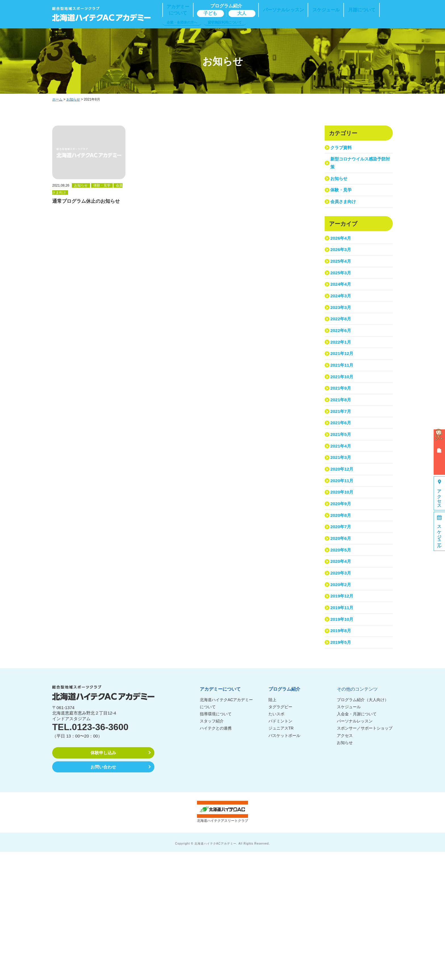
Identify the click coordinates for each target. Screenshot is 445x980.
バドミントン (280, 849)
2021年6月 (342, 490)
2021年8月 (342, 461)
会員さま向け (345, 216)
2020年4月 (342, 666)
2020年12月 (343, 549)
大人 (242, 13)
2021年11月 (343, 417)
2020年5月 (342, 651)
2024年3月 (342, 329)
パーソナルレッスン (355, 849)
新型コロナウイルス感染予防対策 (359, 168)
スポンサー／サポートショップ (365, 856)
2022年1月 (342, 388)
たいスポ (276, 842)
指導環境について (216, 842)
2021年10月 (343, 432)
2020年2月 (342, 695)
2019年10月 (343, 739)
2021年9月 (342, 446)
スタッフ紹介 (212, 849)
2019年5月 (342, 769)
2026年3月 (342, 270)
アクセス (345, 863)
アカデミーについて (220, 817)
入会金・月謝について (357, 842)
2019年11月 (343, 725)
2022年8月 (342, 358)
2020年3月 (342, 681)
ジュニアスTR (281, 856)
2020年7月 (342, 622)
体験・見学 (342, 201)
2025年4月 (342, 285)
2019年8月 (342, 754)
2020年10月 (343, 578)
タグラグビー (280, 835)
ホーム (57, 99)
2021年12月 (343, 402)
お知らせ (73, 99)
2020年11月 (343, 564)
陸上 (272, 828)
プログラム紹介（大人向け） (363, 828)
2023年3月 (342, 344)
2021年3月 (342, 534)
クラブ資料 (342, 149)
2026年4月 (342, 256)
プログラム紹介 (284, 817)
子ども (210, 13)
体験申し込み (103, 881)
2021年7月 (342, 476)
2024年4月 (342, 315)
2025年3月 (342, 300)
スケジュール (349, 835)
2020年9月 (342, 593)
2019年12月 (343, 710)
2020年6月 (342, 637)
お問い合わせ (103, 895)
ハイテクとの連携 (216, 856)
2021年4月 (342, 520)
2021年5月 (342, 505)
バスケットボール (284, 863)
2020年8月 (342, 607)
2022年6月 (342, 373)
